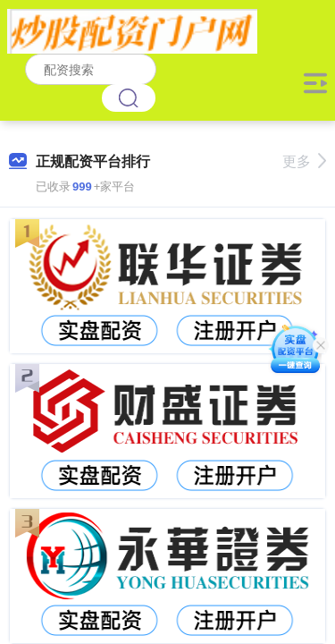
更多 (304, 161)
